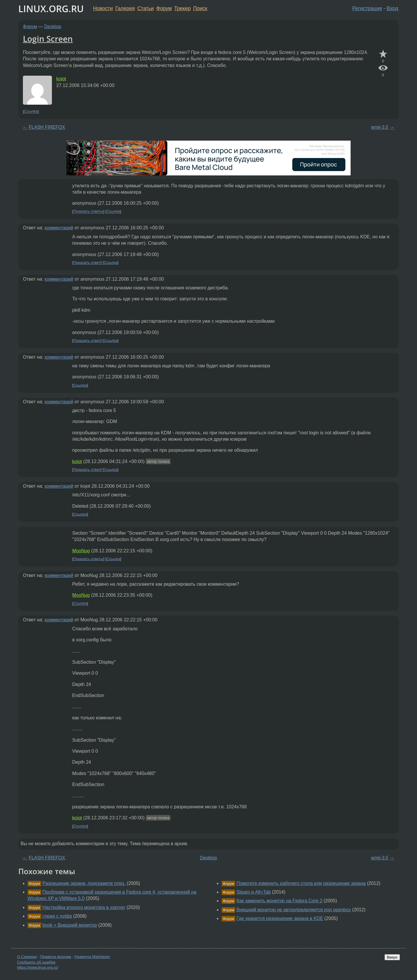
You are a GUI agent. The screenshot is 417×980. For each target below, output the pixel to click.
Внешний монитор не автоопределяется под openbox (293, 910)
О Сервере (27, 957)
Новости (103, 8)
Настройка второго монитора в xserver (84, 907)
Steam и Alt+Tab (253, 892)
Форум (164, 8)
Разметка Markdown (92, 957)
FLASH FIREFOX (47, 127)
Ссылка (31, 111)
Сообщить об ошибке (36, 962)
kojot (61, 79)
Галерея (125, 8)
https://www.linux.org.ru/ (38, 967)
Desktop (53, 27)
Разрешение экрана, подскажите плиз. (84, 883)
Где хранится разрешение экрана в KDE (280, 918)
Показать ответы (88, 212)
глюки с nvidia (57, 916)
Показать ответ (87, 263)
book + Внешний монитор (70, 925)
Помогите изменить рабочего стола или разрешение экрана (301, 883)
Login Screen (48, 39)
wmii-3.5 (380, 127)
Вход (392, 8)
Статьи (145, 8)
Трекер (183, 8)
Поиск (200, 8)
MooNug (81, 551)
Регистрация (367, 8)
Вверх (392, 957)
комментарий (59, 228)
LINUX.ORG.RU (51, 9)
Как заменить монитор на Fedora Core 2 (279, 901)
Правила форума (56, 957)
